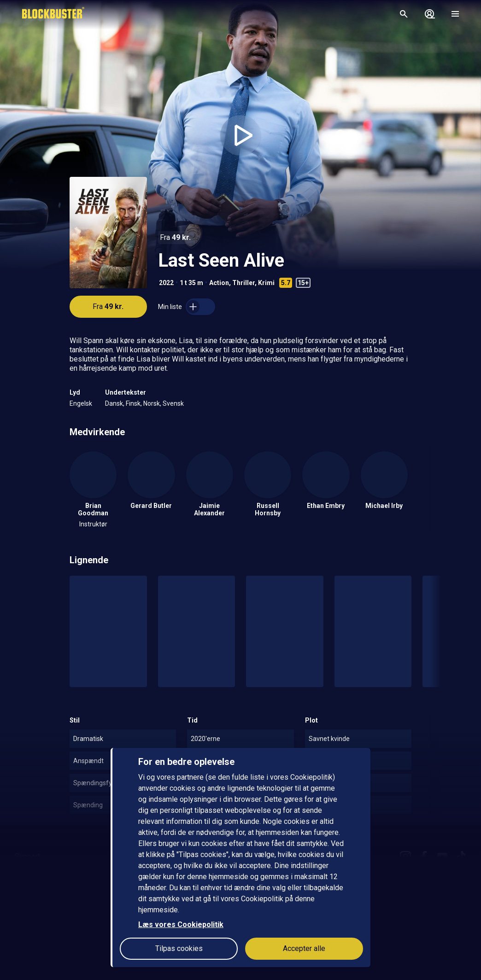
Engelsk (81, 403)
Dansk (114, 403)
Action (219, 283)
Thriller (243, 283)
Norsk (152, 403)
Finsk (133, 403)
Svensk (173, 403)
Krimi (266, 283)
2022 (166, 283)
